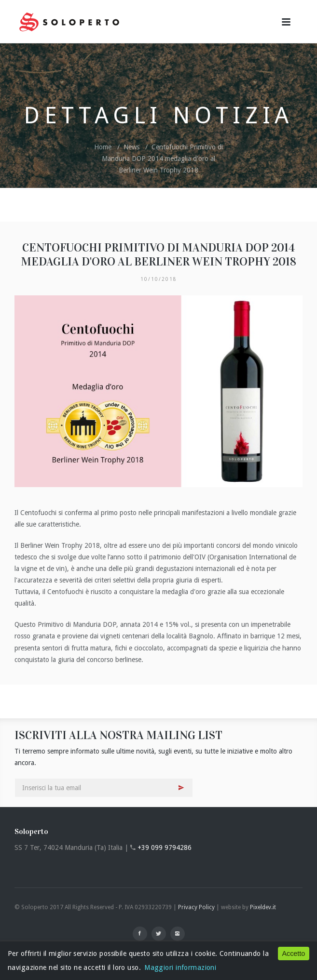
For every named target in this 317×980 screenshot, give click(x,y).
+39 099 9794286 (165, 848)
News (131, 147)
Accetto (293, 954)
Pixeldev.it (263, 907)
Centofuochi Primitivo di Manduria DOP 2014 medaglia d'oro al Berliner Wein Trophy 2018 (162, 159)
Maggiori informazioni (180, 967)
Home (103, 147)
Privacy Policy (196, 907)
